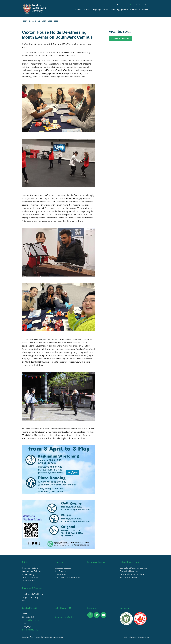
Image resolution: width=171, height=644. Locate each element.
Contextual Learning (129, 571)
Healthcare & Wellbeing (33, 594)
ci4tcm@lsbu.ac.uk (31, 620)
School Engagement (119, 10)
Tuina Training (28, 574)
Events (138, 5)
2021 (56, 21)
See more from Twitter (65, 617)
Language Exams (100, 10)
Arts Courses (60, 571)
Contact (145, 5)
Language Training (30, 597)
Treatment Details (30, 568)
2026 (25, 21)
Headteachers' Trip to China (132, 574)
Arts (24, 600)
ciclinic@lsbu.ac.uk (31, 630)
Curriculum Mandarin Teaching (133, 568)
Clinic (78, 10)
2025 (31, 21)
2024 (38, 21)
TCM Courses (60, 574)
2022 (50, 21)
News (132, 5)
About (126, 5)
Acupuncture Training (31, 571)
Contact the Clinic (30, 578)
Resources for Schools (129, 578)
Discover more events (121, 38)
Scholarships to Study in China (68, 578)
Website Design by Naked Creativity (137, 637)
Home (119, 5)
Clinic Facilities (29, 581)
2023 (44, 21)
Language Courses (63, 568)
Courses (86, 10)
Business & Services (139, 10)
